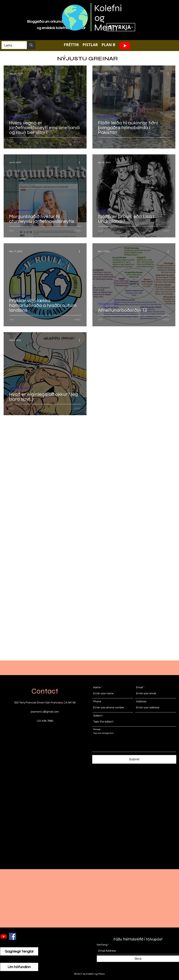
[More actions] (81, 74)
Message (97, 729)
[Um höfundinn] (19, 967)
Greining (103, 210)
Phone (97, 702)
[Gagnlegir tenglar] (19, 951)
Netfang (102, 945)
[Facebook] (13, 936)
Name (97, 687)
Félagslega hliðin (108, 117)
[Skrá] (138, 959)
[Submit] (134, 759)
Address (141, 702)
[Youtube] (125, 46)
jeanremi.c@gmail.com (45, 712)
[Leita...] (12, 46)
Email (139, 687)
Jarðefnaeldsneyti (20, 117)
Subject (98, 716)
